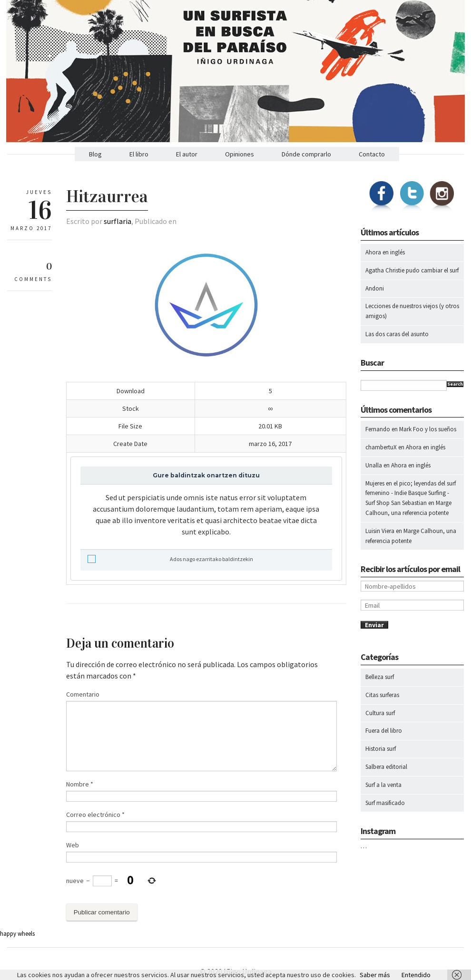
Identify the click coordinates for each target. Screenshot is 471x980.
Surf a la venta (383, 785)
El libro (139, 154)
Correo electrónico (95, 815)
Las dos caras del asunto (397, 334)
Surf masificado (385, 803)
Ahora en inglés (385, 252)
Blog (95, 154)
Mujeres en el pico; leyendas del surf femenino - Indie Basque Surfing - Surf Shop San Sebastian (411, 493)
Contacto (372, 154)
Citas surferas (382, 695)
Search (455, 384)
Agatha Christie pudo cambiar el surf (412, 270)
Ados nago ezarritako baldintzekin (170, 559)
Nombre (80, 784)
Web (73, 845)
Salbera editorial (386, 767)
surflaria (118, 221)
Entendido (416, 975)
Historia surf (381, 749)
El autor (187, 154)
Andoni (375, 288)
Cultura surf (380, 713)
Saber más (375, 975)
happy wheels (17, 933)
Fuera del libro (384, 731)
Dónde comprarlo (306, 154)
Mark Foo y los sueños (428, 429)
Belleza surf (380, 677)
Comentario (83, 694)
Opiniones (240, 154)
